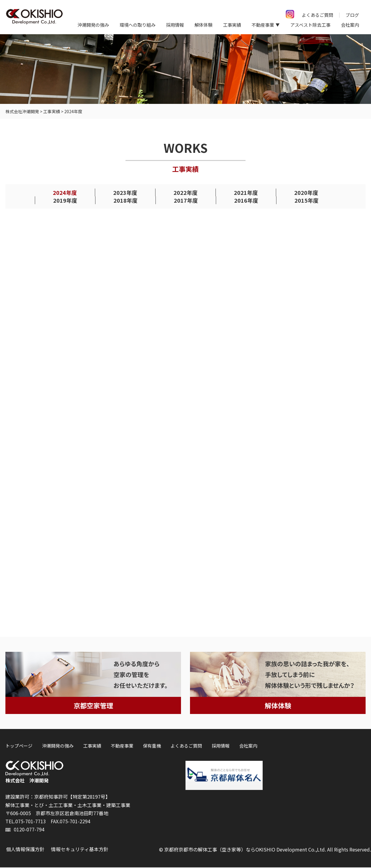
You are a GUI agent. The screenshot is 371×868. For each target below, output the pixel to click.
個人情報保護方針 (25, 850)
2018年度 (125, 201)
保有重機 (152, 746)
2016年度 (246, 201)
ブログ (352, 15)
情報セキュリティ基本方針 (80, 850)
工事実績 (232, 25)
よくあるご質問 (317, 15)
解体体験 (204, 25)
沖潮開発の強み (93, 25)
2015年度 (306, 201)
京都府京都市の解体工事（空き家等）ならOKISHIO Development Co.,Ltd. (245, 850)
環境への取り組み (137, 25)
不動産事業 (122, 746)
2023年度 (125, 193)
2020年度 (306, 193)
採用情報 (175, 25)
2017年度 (186, 201)
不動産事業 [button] (263, 25)
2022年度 (185, 193)
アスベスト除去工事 (310, 25)
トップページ (19, 746)
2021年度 (246, 193)
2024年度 (65, 193)
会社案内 (350, 25)
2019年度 (65, 201)
